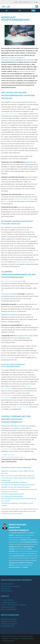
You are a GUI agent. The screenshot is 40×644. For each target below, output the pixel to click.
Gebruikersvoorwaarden (8, 641)
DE (30, 2)
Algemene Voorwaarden (26, 636)
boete (6, 201)
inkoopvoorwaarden (28, 60)
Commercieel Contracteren (9, 624)
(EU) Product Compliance (9, 619)
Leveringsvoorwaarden (9, 294)
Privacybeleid (5, 638)
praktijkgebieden (7, 395)
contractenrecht (7, 449)
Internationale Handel (7, 626)
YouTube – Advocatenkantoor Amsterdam (13, 605)
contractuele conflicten (18, 556)
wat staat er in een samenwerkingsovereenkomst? (18, 485)
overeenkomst (19, 199)
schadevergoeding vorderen (25, 262)
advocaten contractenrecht (26, 71)
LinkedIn (25, 567)
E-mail (15, 2)
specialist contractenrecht (19, 407)
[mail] (20, 10)
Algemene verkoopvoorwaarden (12, 281)
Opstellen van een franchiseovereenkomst (15, 487)
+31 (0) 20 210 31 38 (8, 600)
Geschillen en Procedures (9, 621)
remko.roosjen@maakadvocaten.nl (13, 457)
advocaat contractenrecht (10, 114)
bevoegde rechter (22, 336)
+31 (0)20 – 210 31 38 (8, 455)
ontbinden (30, 199)
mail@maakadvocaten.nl (10, 603)
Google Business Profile (8, 607)
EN (35, 2)
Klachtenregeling (15, 638)
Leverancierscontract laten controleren (14, 482)
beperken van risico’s (15, 547)
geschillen (30, 162)
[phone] (7, 10)
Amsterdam (5, 398)
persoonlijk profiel (14, 567)
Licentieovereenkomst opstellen (12, 496)
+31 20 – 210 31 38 (23, 2)
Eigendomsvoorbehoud (9, 315)
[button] (37, 7)
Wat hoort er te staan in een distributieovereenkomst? (19, 489)
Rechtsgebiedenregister (27, 638)
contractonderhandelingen (29, 542)
